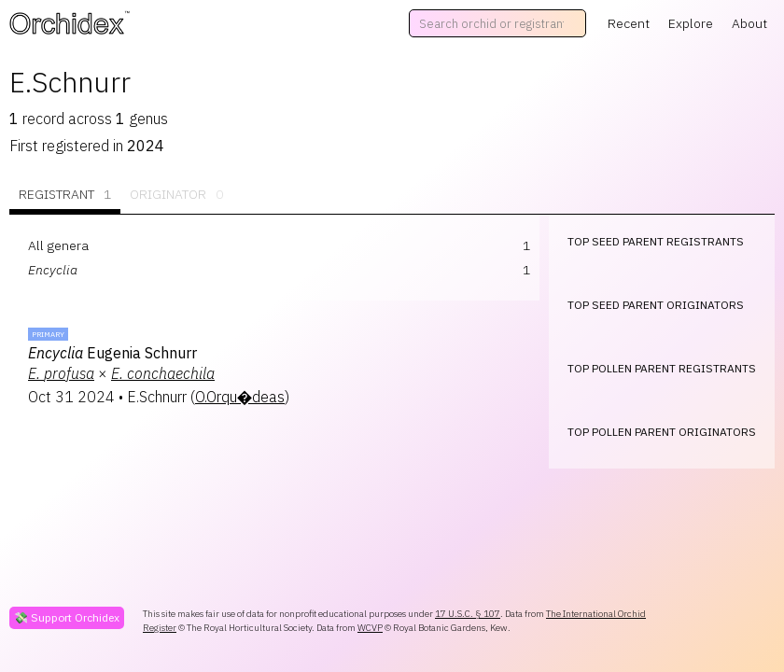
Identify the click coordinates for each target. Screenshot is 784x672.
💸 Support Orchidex (67, 617)
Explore (691, 23)
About (749, 23)
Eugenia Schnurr (112, 353)
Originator (176, 195)
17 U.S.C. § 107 (468, 614)
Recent (629, 23)
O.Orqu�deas (240, 397)
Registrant (65, 195)
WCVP (370, 628)
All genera (58, 245)
